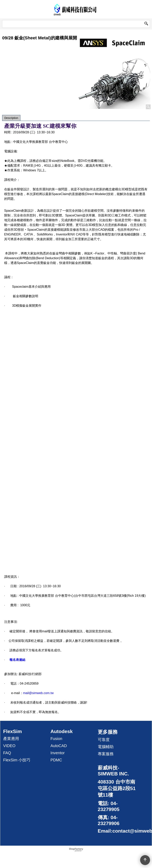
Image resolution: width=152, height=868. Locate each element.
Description (11, 118)
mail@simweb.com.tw (38, 693)
